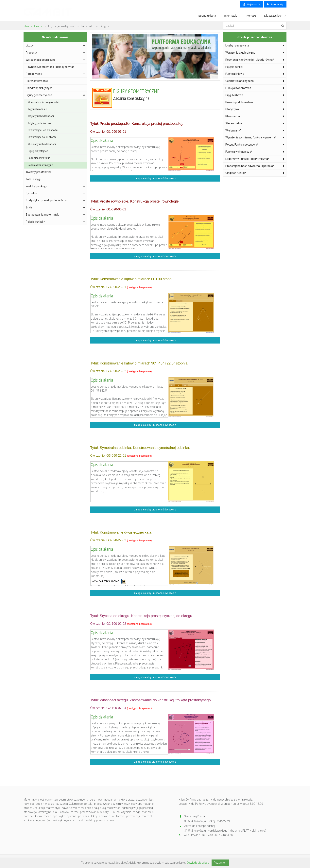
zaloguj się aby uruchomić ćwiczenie (155, 178)
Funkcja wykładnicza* (255, 152)
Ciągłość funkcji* (255, 173)
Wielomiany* (255, 131)
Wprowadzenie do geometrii (43, 102)
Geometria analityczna (255, 81)
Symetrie (55, 193)
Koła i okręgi (55, 179)
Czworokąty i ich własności (43, 130)
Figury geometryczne (56, 95)
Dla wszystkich (273, 16)
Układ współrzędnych (55, 88)
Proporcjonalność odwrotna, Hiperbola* (255, 166)
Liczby (55, 46)
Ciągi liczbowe (255, 95)
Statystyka (255, 109)
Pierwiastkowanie (55, 81)
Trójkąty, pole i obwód (40, 123)
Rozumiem (220, 863)
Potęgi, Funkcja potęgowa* (255, 145)
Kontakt (251, 16)
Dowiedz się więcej (198, 863)
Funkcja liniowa (255, 74)
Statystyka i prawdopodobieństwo (55, 200)
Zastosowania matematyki (55, 215)
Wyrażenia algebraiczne (55, 60)
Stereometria (255, 124)
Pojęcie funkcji (255, 67)
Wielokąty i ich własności (42, 144)
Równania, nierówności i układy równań (55, 67)
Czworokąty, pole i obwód (42, 137)
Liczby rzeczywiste (255, 46)
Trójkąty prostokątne (55, 172)
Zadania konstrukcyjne (40, 165)
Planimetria (255, 116)
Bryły (55, 208)
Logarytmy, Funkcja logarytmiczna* (255, 159)
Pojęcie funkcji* (55, 222)
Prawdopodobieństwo (255, 102)
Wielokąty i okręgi (55, 186)
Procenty (55, 53)
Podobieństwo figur (39, 158)
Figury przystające (38, 151)
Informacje (231, 16)
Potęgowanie (55, 74)
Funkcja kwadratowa (255, 88)
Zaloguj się (275, 4)
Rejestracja (252, 4)
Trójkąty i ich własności (41, 116)
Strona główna (207, 16)
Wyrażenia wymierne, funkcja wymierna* (255, 138)
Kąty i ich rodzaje (37, 109)
